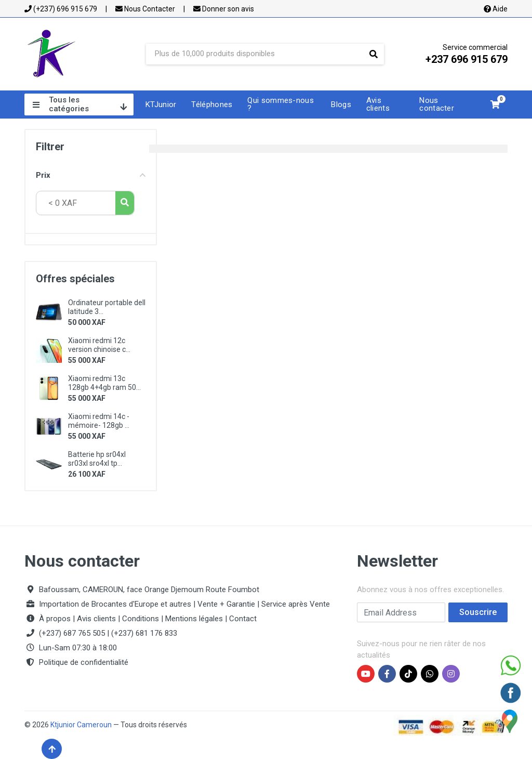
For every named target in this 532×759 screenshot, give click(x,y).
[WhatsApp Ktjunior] (430, 674)
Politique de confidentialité (84, 662)
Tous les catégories (80, 104)
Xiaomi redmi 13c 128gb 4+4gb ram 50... (104, 383)
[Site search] (255, 54)
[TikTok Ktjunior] (408, 674)
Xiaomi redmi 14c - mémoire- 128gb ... (99, 421)
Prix (91, 175)
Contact (243, 619)
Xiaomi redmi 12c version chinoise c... (99, 345)
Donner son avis (224, 9)
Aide (496, 9)
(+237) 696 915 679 (61, 9)
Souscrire (478, 612)
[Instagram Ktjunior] (451, 674)
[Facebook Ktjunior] (387, 674)
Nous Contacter (145, 9)
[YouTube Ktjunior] (366, 674)
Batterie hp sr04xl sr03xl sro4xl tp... (97, 459)
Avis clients (96, 619)
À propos (55, 619)
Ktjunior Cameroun (81, 725)
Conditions (141, 619)
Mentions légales (194, 619)
